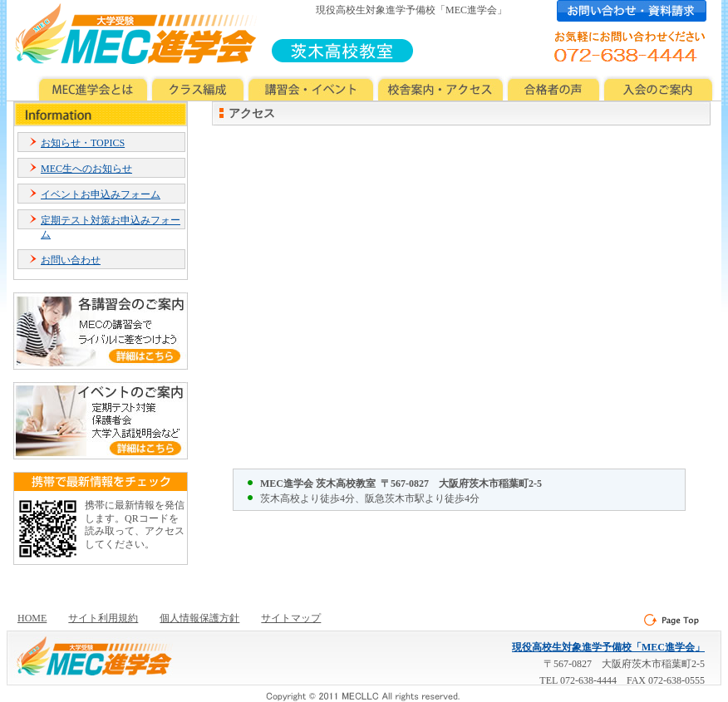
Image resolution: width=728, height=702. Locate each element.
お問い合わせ (71, 260)
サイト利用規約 (103, 618)
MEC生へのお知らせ (86, 169)
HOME (32, 618)
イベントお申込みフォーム (101, 194)
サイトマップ (291, 618)
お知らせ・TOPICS (83, 143)
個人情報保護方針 (199, 618)
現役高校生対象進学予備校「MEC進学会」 (608, 647)
